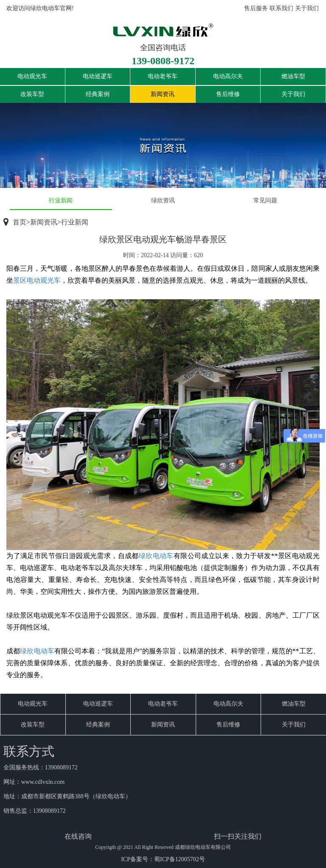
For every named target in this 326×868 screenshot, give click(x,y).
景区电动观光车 (37, 280)
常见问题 (265, 200)
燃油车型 (293, 76)
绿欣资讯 (163, 200)
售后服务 (256, 8)
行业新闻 (61, 200)
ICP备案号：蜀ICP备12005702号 (163, 859)
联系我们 (281, 8)
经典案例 (98, 94)
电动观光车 (32, 76)
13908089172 (61, 767)
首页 (20, 222)
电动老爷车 (163, 76)
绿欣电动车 (156, 556)
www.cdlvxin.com (43, 782)
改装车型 (32, 94)
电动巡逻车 (98, 76)
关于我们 (307, 8)
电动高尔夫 (228, 76)
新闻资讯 (163, 94)
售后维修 (228, 94)
